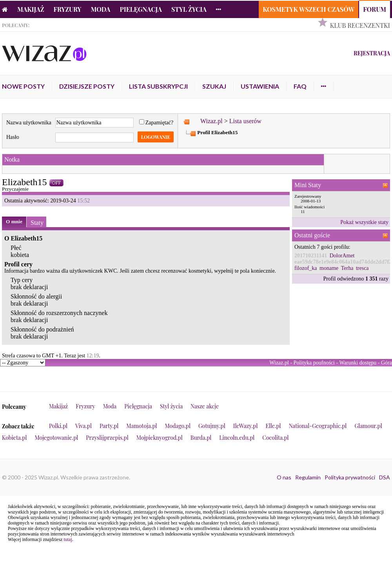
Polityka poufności (314, 363)
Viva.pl (83, 426)
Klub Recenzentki (360, 25)
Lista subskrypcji (158, 86)
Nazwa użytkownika (29, 123)
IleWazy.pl (246, 426)
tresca (362, 268)
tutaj (68, 539)
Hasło (13, 137)
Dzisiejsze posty (87, 86)
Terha (347, 268)
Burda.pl (201, 438)
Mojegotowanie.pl (57, 438)
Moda (101, 9)
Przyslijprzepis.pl (107, 438)
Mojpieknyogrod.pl (160, 438)
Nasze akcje (205, 406)
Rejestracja (372, 53)
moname (329, 268)
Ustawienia (260, 86)
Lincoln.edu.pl (237, 438)
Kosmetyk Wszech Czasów (309, 9)
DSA (385, 477)
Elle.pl (273, 426)
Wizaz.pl (211, 121)
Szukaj (214, 86)
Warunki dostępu (358, 363)
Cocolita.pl (275, 438)
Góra (387, 363)
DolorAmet (342, 256)
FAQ (300, 86)
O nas (284, 477)
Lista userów (245, 121)
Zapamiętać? (156, 123)
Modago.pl (178, 426)
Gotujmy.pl (212, 426)
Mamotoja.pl (142, 426)
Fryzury (68, 9)
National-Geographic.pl (318, 426)
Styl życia (189, 9)
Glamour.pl (368, 426)
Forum (375, 9)
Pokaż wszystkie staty (364, 222)
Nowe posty (23, 86)
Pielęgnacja (141, 9)
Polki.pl (58, 426)
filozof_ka (306, 268)
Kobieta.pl (15, 438)
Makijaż (31, 9)
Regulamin (308, 477)
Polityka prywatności (350, 477)
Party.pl (109, 426)
